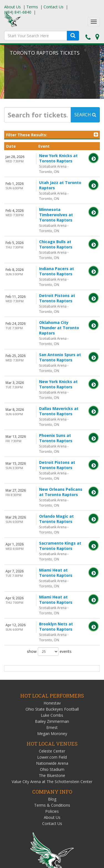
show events (49, 547)
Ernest (52, 623)
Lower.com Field (52, 652)
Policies (52, 707)
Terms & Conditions (52, 700)
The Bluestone (52, 671)
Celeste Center (52, 646)
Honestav (52, 598)
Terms (32, 7)
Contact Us (54, 7)
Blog (52, 694)
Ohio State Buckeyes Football (52, 604)
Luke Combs (52, 611)
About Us (12, 7)
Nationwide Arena (52, 659)
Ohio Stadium (52, 665)
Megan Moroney (52, 629)
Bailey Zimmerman (52, 617)
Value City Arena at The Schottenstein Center (52, 677)
